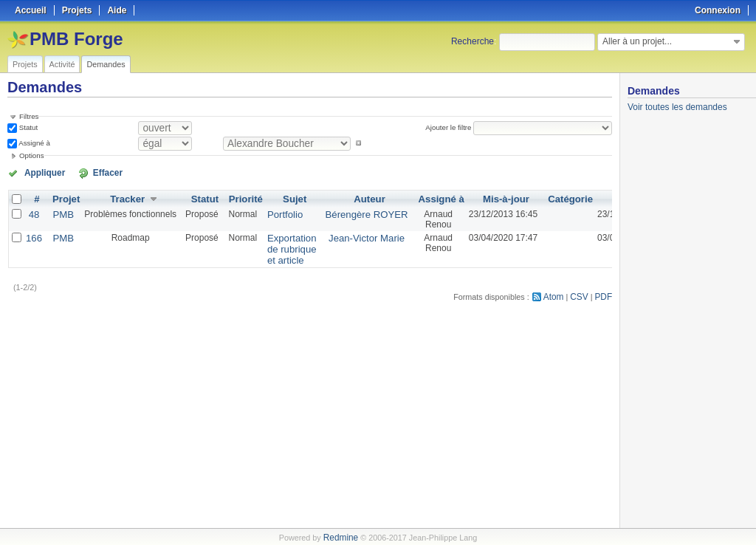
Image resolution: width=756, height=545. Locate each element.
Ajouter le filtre (451, 127)
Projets (25, 64)
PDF (605, 292)
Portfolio (277, 213)
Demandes (106, 64)
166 (33, 236)
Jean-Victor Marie (352, 236)
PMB (61, 213)
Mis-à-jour (484, 198)
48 (33, 213)
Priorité (241, 198)
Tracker (124, 198)
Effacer (89, 172)
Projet (63, 198)
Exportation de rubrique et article (283, 247)
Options (32, 155)
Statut (27, 127)
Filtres (29, 116)
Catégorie (546, 198)
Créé (609, 198)
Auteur (355, 198)
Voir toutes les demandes (677, 107)
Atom (558, 292)
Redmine (341, 537)
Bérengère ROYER (352, 213)
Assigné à (34, 143)
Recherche (472, 41)
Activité (62, 64)
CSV (582, 292)
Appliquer (39, 172)
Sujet (286, 198)
